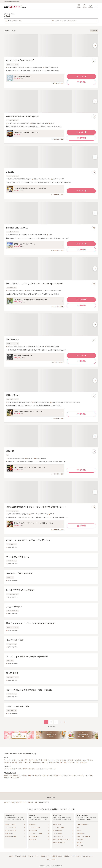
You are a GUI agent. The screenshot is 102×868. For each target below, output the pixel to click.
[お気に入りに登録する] (94, 61)
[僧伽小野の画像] (51, 436)
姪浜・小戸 (44, 762)
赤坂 (13, 760)
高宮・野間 (78, 760)
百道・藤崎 (14, 762)
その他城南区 (83, 762)
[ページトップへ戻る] (51, 796)
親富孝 (31, 760)
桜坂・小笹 (47, 760)
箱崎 (65, 762)
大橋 (84, 760)
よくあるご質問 (51, 860)
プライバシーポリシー (33, 856)
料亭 (20, 769)
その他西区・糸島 (53, 762)
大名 (9, 760)
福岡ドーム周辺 (23, 762)
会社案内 (11, 856)
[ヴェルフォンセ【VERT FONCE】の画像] (51, 45)
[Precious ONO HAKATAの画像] (51, 213)
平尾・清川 (89, 760)
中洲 (57, 760)
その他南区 (7, 762)
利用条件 (24, 856)
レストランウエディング (10, 769)
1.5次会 (24, 776)
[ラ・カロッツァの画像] (51, 325)
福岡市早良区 (36, 762)
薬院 (26, 760)
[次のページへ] (61, 722)
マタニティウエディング (77, 776)
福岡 (36, 802)
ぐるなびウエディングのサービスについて (82, 856)
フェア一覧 (81, 76)
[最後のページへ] (65, 722)
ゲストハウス (52, 769)
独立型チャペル (58, 776)
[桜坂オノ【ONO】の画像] (51, 380)
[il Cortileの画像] (51, 157)
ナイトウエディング (47, 776)
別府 (77, 762)
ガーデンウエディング (34, 776)
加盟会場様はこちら (57, 856)
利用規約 (17, 856)
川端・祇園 (71, 760)
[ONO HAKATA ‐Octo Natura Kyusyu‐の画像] (51, 101)
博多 (53, 760)
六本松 (41, 760)
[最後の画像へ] (95, 45)
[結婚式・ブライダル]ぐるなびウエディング (15, 802)
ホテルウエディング (42, 769)
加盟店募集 (67, 856)
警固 (22, 760)
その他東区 (71, 762)
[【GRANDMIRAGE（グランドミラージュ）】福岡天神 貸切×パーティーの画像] (51, 492)
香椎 (61, 762)
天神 (5, 760)
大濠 (36, 760)
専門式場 (25, 769)
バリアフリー (89, 776)
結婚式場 (30, 802)
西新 (30, 762)
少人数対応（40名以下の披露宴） (12, 776)
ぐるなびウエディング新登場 (11, 778)
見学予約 (81, 82)
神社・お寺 (32, 769)
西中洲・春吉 (63, 760)
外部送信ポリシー (45, 856)
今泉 (18, 760)
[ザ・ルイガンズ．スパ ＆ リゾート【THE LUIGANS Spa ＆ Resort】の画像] (51, 269)
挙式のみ (66, 776)
